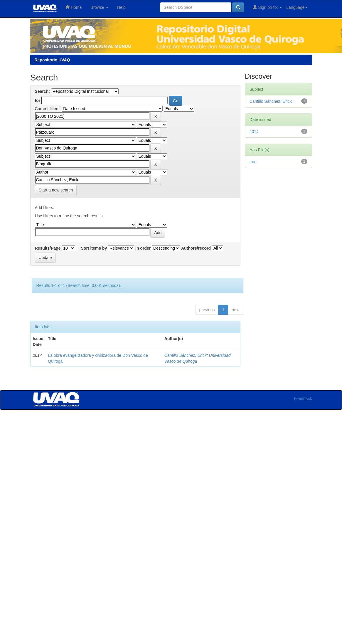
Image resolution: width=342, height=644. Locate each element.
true (253, 162)
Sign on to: (267, 7)
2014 (254, 132)
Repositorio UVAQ (52, 60)
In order (143, 248)
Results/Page (48, 248)
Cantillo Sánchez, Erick (186, 355)
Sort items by (94, 248)
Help (121, 7)
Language (297, 7)
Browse (99, 7)
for (38, 100)
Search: (42, 91)
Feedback (303, 398)
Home (74, 7)
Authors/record (196, 248)
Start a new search (56, 190)
